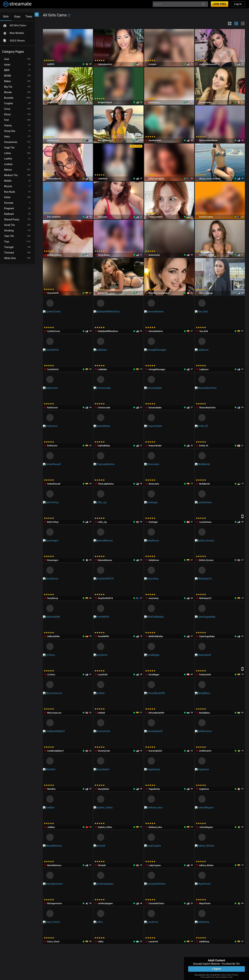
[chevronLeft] (37, 15)
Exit (231, 977)
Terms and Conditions (219, 977)
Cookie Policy (226, 975)
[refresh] (69, 15)
